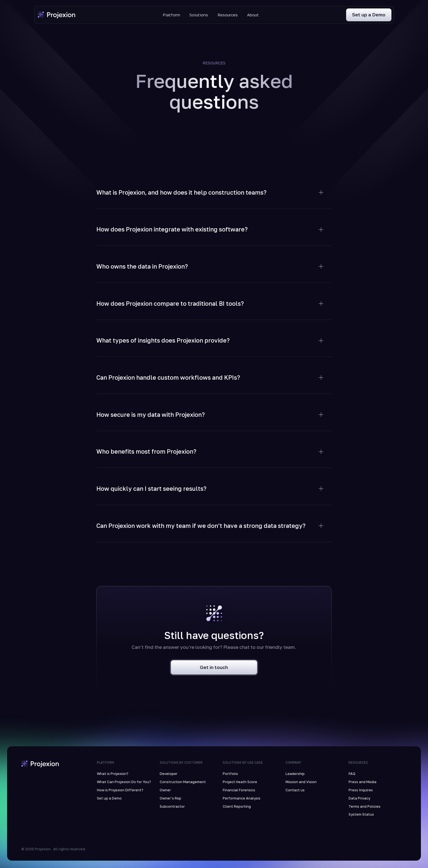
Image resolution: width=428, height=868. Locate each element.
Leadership (295, 774)
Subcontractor (172, 806)
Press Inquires (361, 790)
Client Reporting (237, 806)
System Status (361, 814)
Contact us (295, 790)
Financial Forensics (239, 790)
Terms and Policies (365, 806)
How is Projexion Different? (120, 790)
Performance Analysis (242, 798)
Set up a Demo (109, 798)
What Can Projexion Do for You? (124, 782)
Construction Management (183, 782)
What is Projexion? (113, 774)
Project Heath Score (240, 782)
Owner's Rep (170, 798)
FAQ (352, 774)
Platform (171, 15)
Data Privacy (359, 798)
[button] (214, 186)
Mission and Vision (301, 782)
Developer (169, 774)
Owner (165, 790)
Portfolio (230, 774)
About (253, 15)
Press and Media (362, 782)
